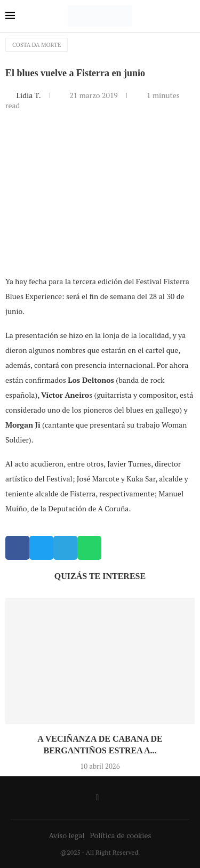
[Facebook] (98, 798)
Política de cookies (120, 835)
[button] (17, 548)
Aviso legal (67, 835)
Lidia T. (29, 95)
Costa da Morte (37, 45)
